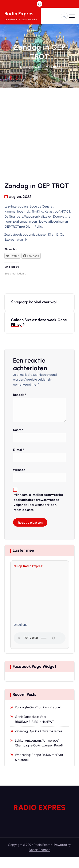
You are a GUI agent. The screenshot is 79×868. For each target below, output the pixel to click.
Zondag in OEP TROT (46, 67)
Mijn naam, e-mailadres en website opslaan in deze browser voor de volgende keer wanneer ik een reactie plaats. (38, 502)
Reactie (20, 395)
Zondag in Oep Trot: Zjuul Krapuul (38, 707)
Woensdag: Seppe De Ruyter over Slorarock (39, 757)
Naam (18, 430)
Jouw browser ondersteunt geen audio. (40, 638)
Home (23, 67)
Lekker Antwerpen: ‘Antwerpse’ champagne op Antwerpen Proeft (39, 743)
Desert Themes (40, 850)
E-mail (19, 450)
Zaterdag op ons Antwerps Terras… (40, 731)
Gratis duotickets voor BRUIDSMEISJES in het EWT (34, 719)
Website (19, 470)
